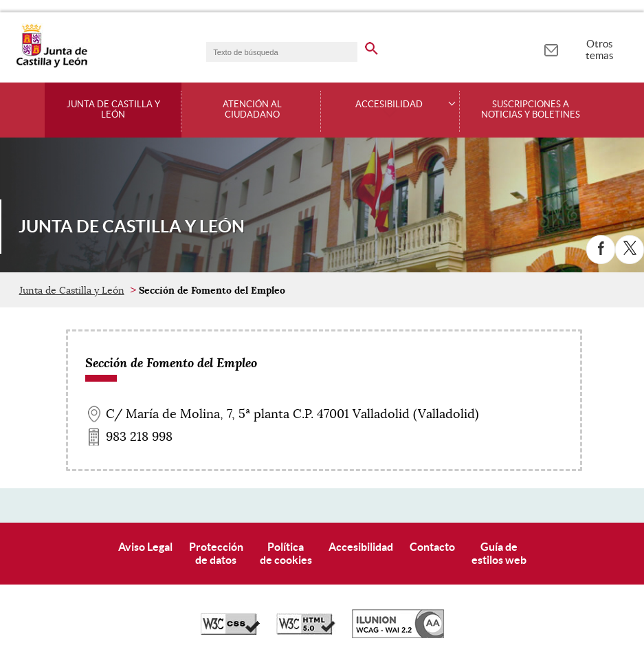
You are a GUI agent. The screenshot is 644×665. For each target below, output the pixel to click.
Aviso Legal (145, 547)
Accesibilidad (361, 547)
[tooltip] (551, 48)
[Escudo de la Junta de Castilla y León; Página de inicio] (52, 65)
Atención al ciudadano (252, 110)
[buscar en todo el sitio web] (371, 46)
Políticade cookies (286, 553)
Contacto (432, 547)
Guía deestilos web (499, 553)
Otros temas (600, 50)
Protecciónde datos (216, 553)
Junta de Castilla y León (113, 110)
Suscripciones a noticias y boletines (531, 110)
